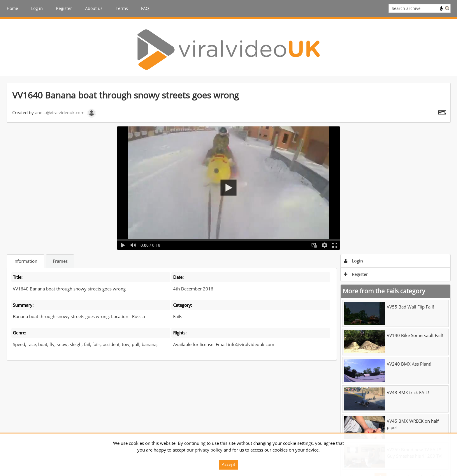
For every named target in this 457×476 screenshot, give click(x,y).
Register (64, 8)
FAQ (145, 8)
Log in (37, 8)
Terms (122, 8)
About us (94, 8)
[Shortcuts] (442, 111)
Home (12, 8)
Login (353, 261)
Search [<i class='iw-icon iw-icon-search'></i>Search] (447, 8)
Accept (228, 464)
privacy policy (209, 450)
